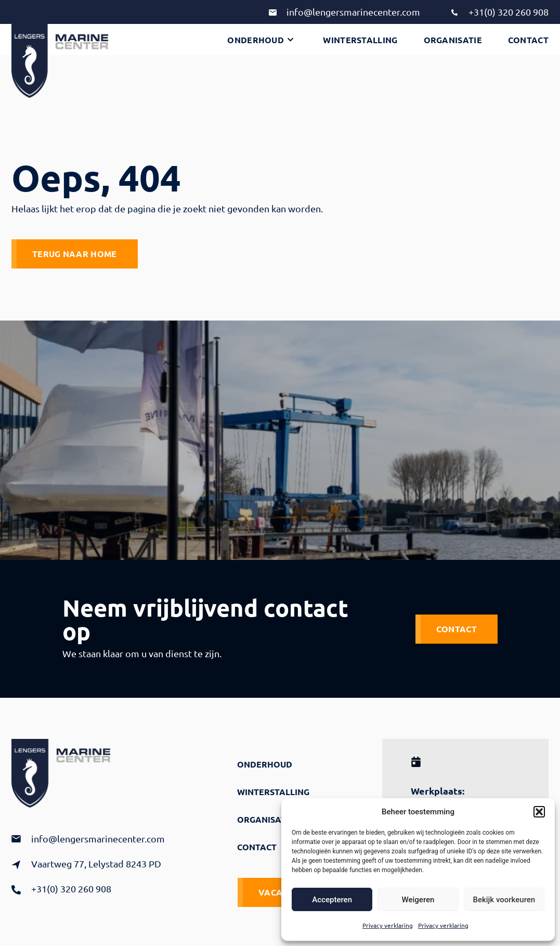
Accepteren (332, 900)
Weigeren (418, 900)
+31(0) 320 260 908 (509, 12)
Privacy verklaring (388, 925)
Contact (528, 40)
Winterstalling (360, 40)
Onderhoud (260, 40)
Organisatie (453, 40)
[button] (539, 812)
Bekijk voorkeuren (504, 900)
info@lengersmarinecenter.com (353, 12)
